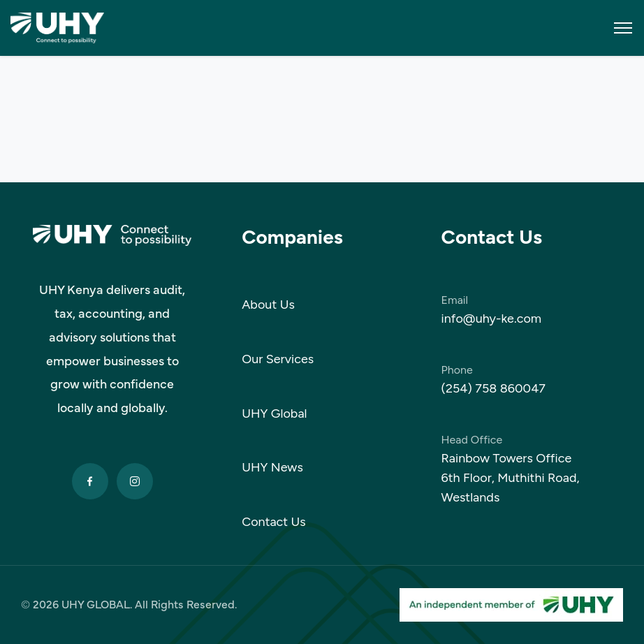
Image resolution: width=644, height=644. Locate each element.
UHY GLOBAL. (97, 605)
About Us (268, 305)
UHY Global (274, 414)
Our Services (278, 359)
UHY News (272, 467)
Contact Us (274, 522)
